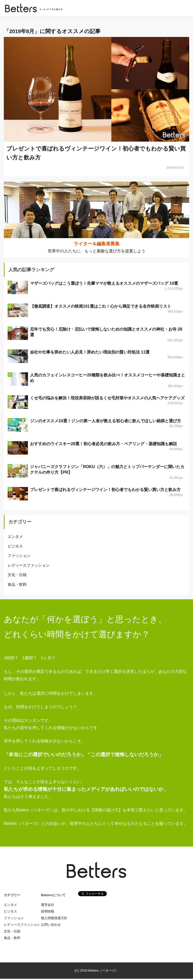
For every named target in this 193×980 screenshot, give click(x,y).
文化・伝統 (17, 576)
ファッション (19, 557)
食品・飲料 (17, 585)
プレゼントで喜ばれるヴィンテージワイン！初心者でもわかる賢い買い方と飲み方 (105, 491)
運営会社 (48, 906)
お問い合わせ (51, 926)
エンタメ (15, 538)
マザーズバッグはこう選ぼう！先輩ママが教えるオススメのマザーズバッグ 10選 (104, 285)
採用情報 (48, 913)
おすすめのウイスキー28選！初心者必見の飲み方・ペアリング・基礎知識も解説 (103, 445)
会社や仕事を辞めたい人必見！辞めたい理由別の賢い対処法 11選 (90, 353)
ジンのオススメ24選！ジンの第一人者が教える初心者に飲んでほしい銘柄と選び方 (106, 422)
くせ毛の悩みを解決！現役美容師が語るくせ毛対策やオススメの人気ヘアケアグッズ (107, 399)
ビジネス (15, 547)
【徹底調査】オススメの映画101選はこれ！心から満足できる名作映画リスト (101, 308)
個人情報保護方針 (54, 919)
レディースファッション (29, 566)
